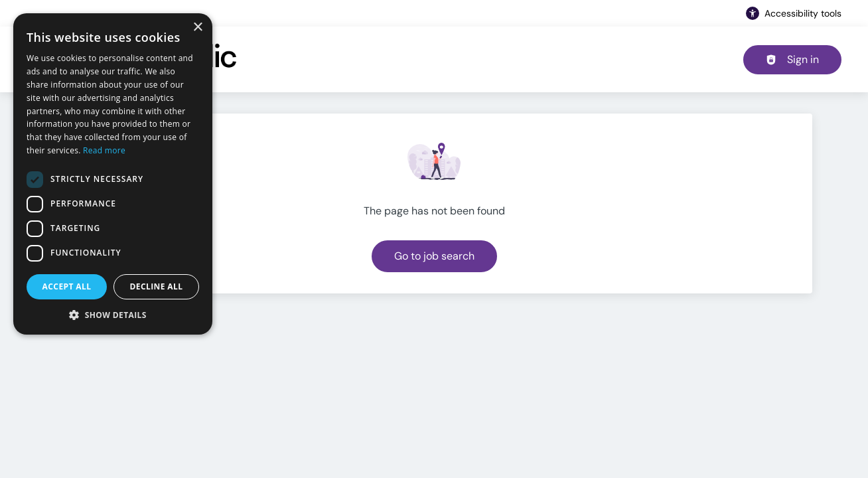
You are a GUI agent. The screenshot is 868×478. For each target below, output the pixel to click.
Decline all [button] (157, 286)
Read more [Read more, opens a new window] (104, 150)
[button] (113, 315)
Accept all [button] (67, 286)
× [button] (197, 28)
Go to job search (434, 256)
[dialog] (113, 174)
